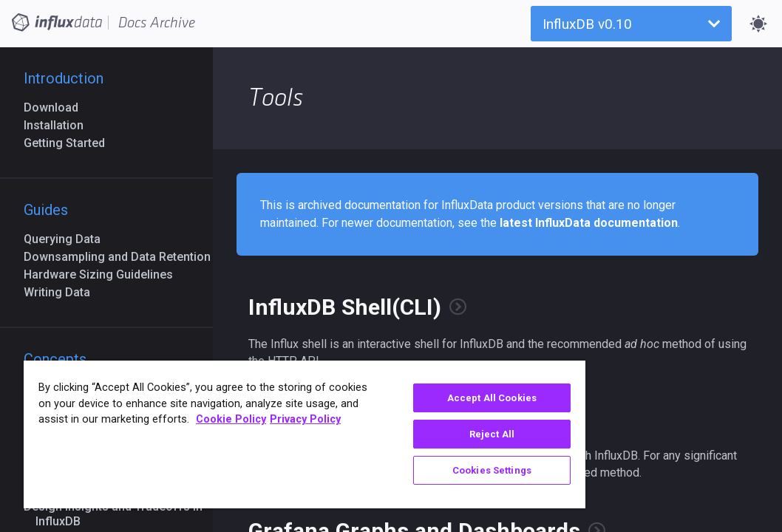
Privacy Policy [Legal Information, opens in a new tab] (242, 436)
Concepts (55, 359)
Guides (46, 210)
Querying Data (68, 239)
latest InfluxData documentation (589, 223)
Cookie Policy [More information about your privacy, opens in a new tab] (168, 436)
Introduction (64, 78)
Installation (59, 125)
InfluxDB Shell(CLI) (345, 307)
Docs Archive (157, 23)
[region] (251, 434)
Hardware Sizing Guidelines (104, 274)
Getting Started (70, 143)
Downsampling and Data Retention (123, 257)
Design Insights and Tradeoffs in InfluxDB (119, 514)
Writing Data (63, 292)
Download (57, 108)
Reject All (402, 434)
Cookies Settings (402, 470)
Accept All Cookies (402, 398)
